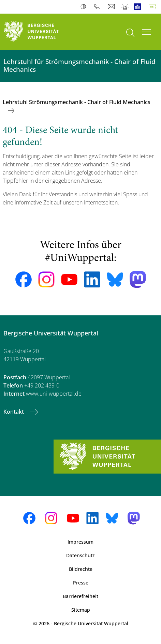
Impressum (80, 542)
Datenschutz (80, 555)
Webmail (112, 7)
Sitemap (81, 610)
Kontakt (14, 412)
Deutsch (154, 7)
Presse (81, 583)
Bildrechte (81, 569)
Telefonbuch (98, 7)
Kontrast (85, 7)
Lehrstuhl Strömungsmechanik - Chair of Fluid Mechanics (77, 102)
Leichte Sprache (139, 7)
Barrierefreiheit (80, 596)
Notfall (125, 7)
